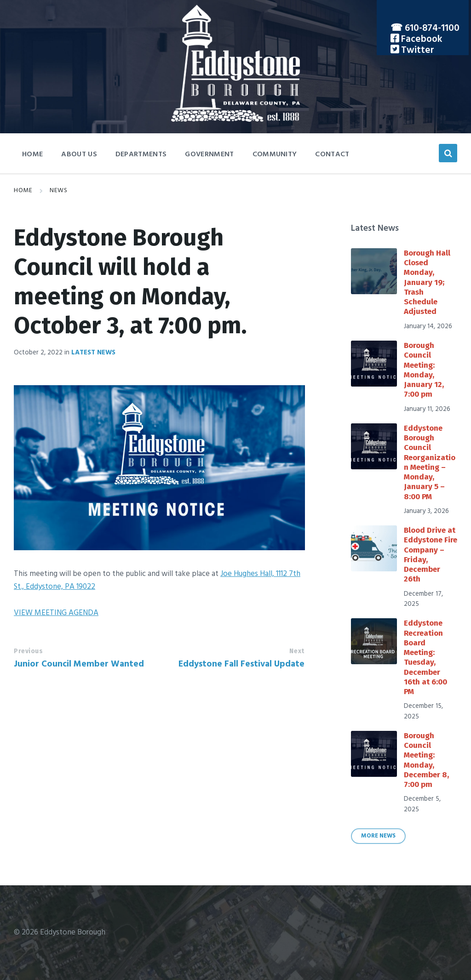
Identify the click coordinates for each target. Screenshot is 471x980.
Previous (28, 651)
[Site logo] (235, 120)
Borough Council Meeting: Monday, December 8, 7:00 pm (426, 760)
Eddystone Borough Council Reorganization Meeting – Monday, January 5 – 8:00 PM (430, 462)
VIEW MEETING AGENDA (56, 613)
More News (378, 836)
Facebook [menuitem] (421, 39)
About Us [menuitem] (79, 154)
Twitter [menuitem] (416, 50)
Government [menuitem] (209, 154)
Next (297, 651)
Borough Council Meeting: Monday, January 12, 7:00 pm (424, 370)
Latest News (93, 353)
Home (23, 191)
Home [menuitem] (32, 154)
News (58, 191)
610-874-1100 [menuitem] (432, 28)
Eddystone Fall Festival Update (241, 664)
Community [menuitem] (275, 154)
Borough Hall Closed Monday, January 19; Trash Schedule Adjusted (427, 282)
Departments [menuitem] (141, 154)
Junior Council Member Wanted (79, 664)
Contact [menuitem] (332, 154)
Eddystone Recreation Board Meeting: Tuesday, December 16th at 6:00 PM (425, 657)
